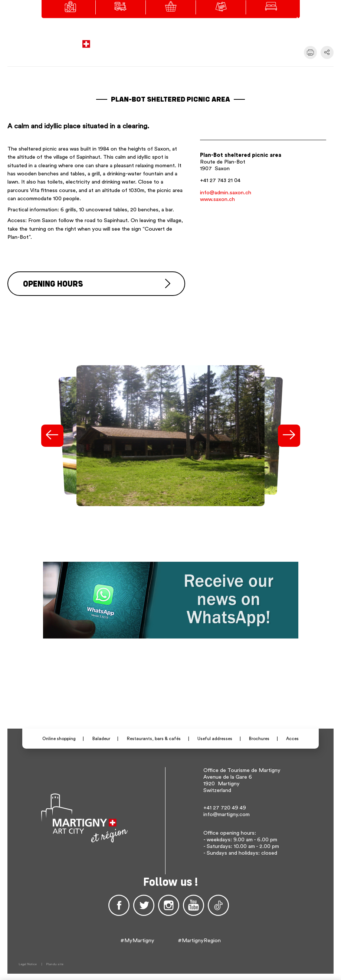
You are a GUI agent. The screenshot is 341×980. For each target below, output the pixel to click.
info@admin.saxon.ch (226, 193)
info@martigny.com (227, 813)
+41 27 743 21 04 (220, 180)
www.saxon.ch (217, 199)
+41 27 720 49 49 (225, 807)
